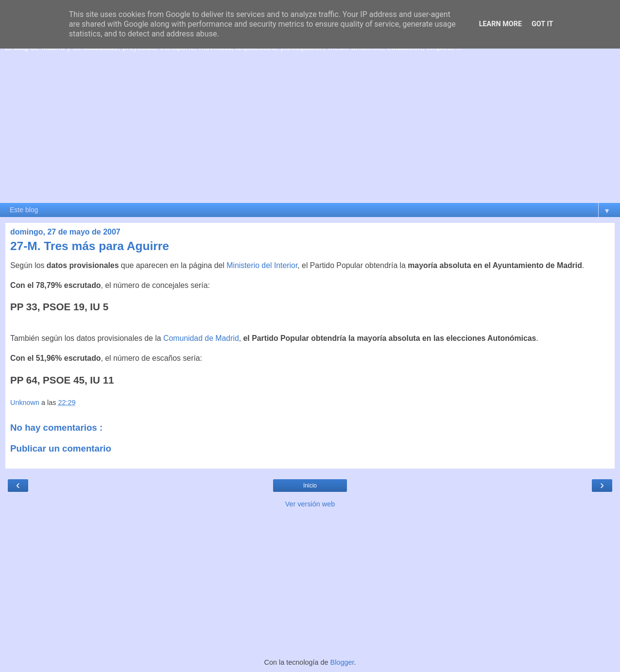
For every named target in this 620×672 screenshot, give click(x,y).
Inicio (310, 486)
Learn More (500, 24)
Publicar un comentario (61, 448)
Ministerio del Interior (262, 265)
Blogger (342, 662)
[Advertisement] (310, 130)
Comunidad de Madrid (201, 338)
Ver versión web (310, 504)
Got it (542, 24)
